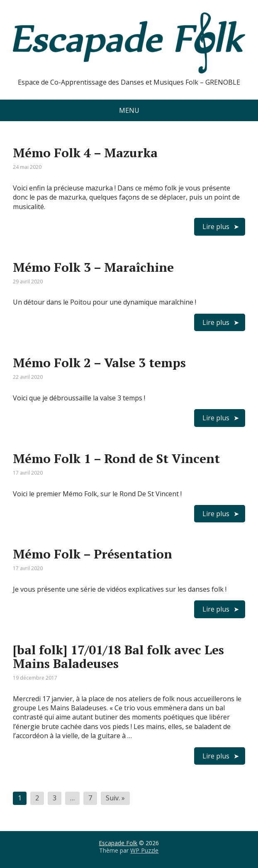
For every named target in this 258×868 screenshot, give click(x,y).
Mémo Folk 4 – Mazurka (85, 153)
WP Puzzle (144, 850)
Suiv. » (115, 798)
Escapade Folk (118, 843)
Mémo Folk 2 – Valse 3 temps (99, 363)
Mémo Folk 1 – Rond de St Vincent (116, 458)
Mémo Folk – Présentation (92, 554)
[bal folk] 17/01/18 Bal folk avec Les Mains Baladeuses (118, 657)
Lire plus (216, 227)
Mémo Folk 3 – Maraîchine (93, 267)
